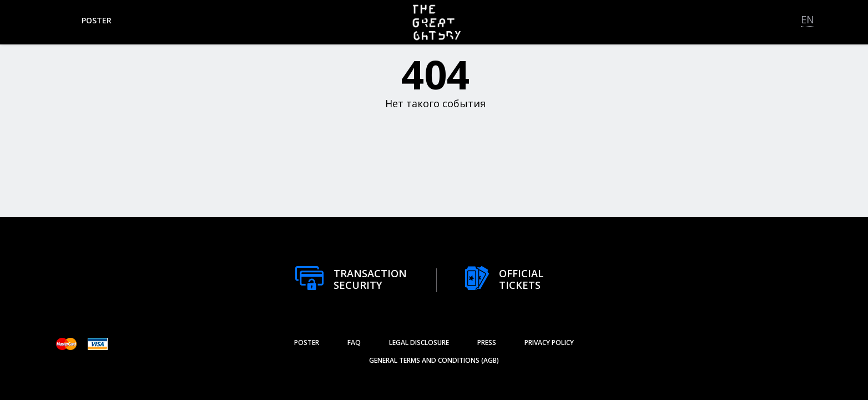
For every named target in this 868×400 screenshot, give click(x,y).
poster (97, 20)
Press (487, 342)
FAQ (354, 342)
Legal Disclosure (419, 342)
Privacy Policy (549, 342)
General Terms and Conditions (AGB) (434, 360)
